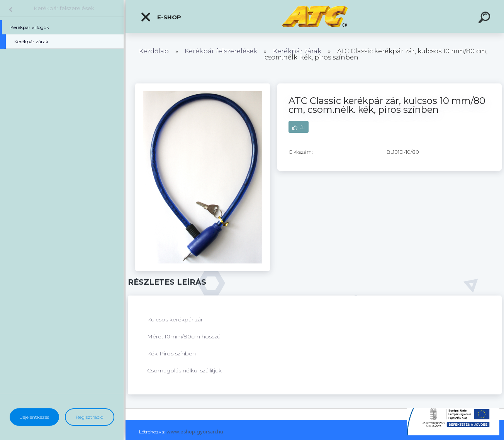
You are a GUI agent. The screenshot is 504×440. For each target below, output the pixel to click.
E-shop (161, 17)
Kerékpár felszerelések (64, 8)
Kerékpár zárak (297, 51)
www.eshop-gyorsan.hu (195, 432)
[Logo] (315, 16)
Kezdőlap (154, 51)
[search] (485, 19)
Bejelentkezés (34, 417)
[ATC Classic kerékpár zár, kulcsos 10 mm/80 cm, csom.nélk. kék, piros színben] (202, 86)
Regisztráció (89, 417)
